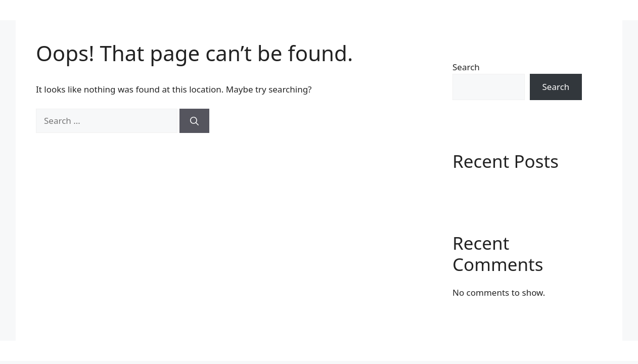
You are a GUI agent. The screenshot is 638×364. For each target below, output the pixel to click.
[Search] (194, 121)
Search (466, 67)
